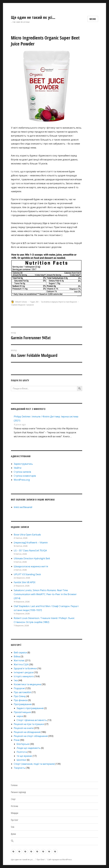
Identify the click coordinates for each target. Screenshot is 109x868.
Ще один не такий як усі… (33, 17)
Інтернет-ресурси (24, 672)
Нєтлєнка (14, 806)
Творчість (19, 768)
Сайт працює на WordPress (60, 859)
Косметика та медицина (51, 302)
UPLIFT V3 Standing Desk (27, 574)
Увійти (18, 468)
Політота (22, 752)
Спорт (13, 799)
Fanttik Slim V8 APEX (25, 582)
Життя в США (21, 664)
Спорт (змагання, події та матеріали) (34, 764)
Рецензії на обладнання (27, 732)
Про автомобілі (22, 692)
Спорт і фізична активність (32, 720)
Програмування (23, 704)
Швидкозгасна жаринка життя (31, 566)
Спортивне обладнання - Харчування (22, 305)
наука (20, 716)
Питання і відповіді (18, 792)
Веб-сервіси (20, 652)
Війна (17, 656)
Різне (17, 740)
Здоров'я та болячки (25, 668)
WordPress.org (22, 480)
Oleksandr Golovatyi (21, 302)
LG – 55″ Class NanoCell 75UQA (30, 550)
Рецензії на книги (24, 728)
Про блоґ (14, 820)
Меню (93, 19)
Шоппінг (21, 760)
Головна (14, 785)
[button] (54, 841)
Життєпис (19, 660)
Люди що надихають (29, 748)
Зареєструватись (23, 464)
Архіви (13, 834)
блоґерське (23, 744)
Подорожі (19, 688)
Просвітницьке (22, 712)
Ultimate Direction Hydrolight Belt (32, 558)
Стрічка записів (22, 472)
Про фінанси (21, 700)
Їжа (42, 302)
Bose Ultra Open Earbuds (27, 535)
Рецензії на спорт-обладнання (68, 302)
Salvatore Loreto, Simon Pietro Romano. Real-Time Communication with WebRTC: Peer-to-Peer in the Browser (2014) (45, 594)
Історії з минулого (24, 676)
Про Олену (20, 696)
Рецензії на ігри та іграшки (29, 724)
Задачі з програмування (30, 708)
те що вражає (24, 756)
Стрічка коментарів (25, 476)
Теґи (13, 827)
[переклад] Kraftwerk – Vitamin (31, 543)
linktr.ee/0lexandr (23, 507)
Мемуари (15, 813)
